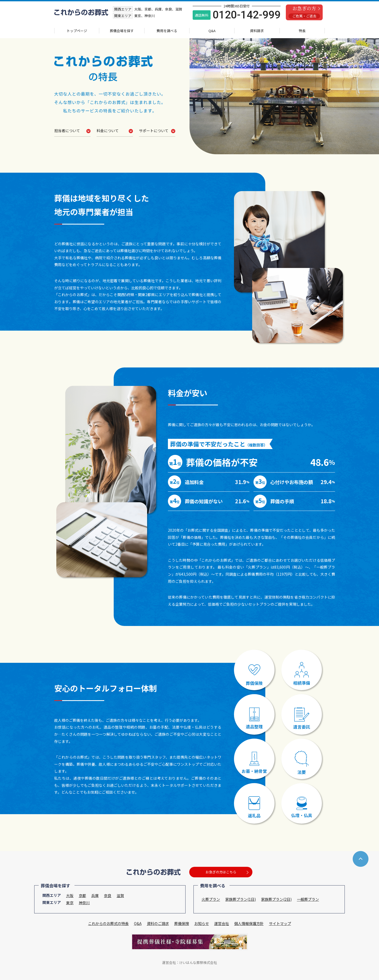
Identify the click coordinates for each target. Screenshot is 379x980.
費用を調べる (167, 31)
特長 (302, 31)
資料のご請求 (158, 923)
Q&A (212, 31)
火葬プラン (211, 899)
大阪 (70, 896)
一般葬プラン (308, 899)
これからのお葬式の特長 (108, 923)
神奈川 (84, 903)
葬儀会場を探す (122, 31)
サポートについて (154, 131)
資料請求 (257, 31)
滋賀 (120, 896)
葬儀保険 (182, 923)
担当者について (69, 131)
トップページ (77, 31)
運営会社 (222, 923)
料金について (108, 131)
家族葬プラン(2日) (276, 899)
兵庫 (95, 896)
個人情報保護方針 (249, 923)
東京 (70, 903)
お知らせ (202, 923)
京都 (82, 896)
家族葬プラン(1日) (241, 899)
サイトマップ (280, 923)
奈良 (108, 896)
